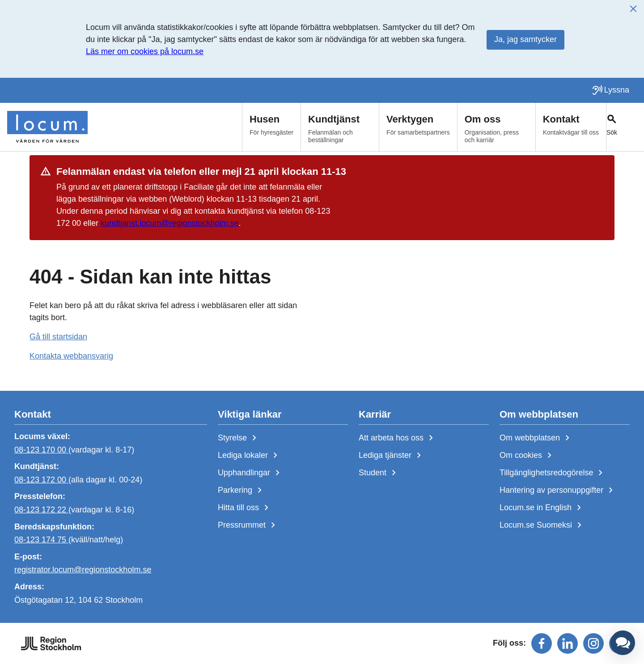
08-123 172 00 (41, 480)
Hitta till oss (245, 508)
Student (379, 473)
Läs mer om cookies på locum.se (145, 51)
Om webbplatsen (536, 438)
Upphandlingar (250, 473)
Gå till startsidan (58, 337)
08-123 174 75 (41, 540)
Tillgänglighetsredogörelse (553, 473)
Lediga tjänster (392, 456)
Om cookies (527, 456)
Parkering (241, 491)
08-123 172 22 (41, 510)
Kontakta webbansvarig (71, 356)
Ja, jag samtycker (525, 39)
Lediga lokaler (249, 456)
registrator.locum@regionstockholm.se (83, 570)
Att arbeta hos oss (398, 438)
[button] (623, 643)
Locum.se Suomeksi (542, 525)
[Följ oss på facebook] (542, 643)
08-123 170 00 (41, 449)
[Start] (47, 127)
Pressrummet (248, 525)
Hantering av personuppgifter (558, 491)
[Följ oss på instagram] (593, 643)
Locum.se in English (542, 508)
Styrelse (239, 438)
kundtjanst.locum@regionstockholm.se (169, 223)
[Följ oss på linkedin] (568, 643)
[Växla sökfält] (625, 127)
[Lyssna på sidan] (610, 90)
